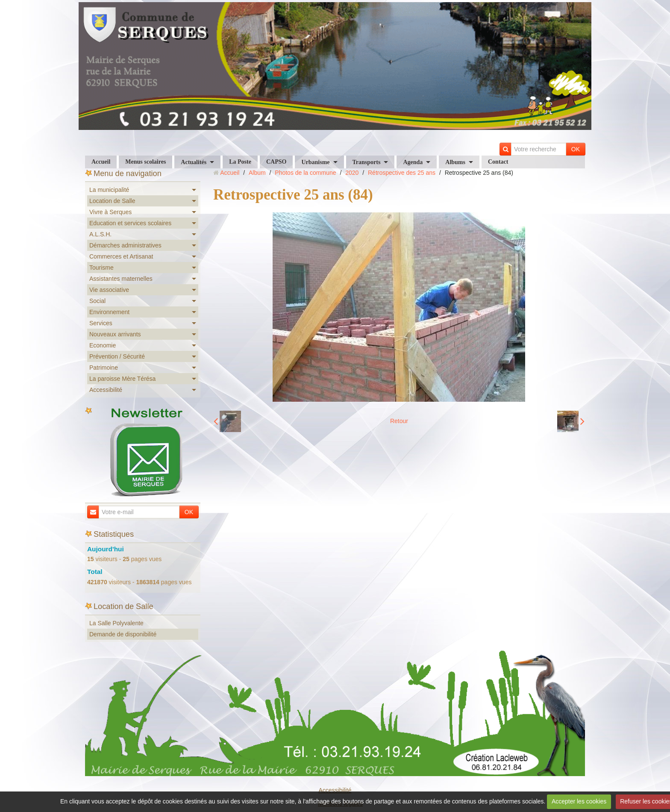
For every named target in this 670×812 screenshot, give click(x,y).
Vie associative (109, 290)
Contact (498, 162)
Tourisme (101, 268)
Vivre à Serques (110, 212)
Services (101, 323)
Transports (367, 162)
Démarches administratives (125, 245)
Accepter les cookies (579, 801)
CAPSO (276, 162)
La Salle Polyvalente (116, 623)
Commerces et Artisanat (121, 256)
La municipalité (109, 190)
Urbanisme (315, 162)
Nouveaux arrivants (115, 334)
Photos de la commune (305, 173)
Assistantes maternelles (121, 279)
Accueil (101, 162)
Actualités (194, 162)
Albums (455, 162)
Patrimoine (104, 368)
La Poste (240, 162)
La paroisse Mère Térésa (122, 379)
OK (576, 149)
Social (97, 301)
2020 (352, 173)
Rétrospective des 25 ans (402, 173)
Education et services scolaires (130, 223)
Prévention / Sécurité (117, 356)
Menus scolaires (145, 162)
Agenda (413, 162)
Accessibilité (106, 390)
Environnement (109, 312)
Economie (103, 345)
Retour (399, 421)
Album (257, 173)
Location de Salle (112, 201)
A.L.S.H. (100, 234)
